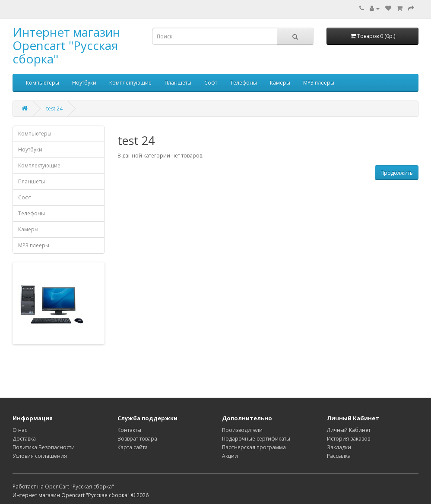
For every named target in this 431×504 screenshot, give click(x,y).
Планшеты (178, 83)
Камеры (280, 83)
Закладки (339, 447)
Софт (211, 83)
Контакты (129, 430)
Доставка (24, 439)
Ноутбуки (84, 83)
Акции (230, 456)
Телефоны (244, 83)
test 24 (54, 109)
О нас (20, 430)
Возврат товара (137, 439)
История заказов (349, 439)
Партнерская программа (254, 447)
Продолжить (397, 173)
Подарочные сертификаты (256, 439)
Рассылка (339, 456)
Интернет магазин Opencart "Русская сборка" (66, 45)
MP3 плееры (319, 83)
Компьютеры (43, 83)
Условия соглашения (40, 456)
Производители (242, 430)
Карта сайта (133, 447)
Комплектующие (130, 83)
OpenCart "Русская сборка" (79, 487)
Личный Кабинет (349, 430)
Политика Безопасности (44, 447)
